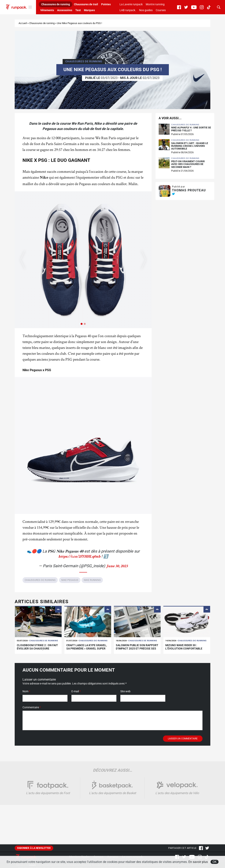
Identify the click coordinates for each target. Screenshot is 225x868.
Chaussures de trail (86, 4)
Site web (125, 695)
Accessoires (65, 10)
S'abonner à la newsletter (34, 852)
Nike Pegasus (70, 584)
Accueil (23, 27)
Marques (89, 10)
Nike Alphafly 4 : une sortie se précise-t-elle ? (191, 133)
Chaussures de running (56, 4)
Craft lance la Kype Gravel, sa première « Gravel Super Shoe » (87, 652)
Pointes (106, 4)
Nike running (92, 584)
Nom (26, 695)
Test (78, 10)
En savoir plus (198, 862)
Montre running (155, 4)
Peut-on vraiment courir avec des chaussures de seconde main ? (188, 168)
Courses (161, 10)
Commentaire (32, 711)
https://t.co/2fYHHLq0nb (79, 561)
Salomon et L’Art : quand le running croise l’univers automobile (190, 150)
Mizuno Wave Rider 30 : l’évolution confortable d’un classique (184, 652)
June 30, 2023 (117, 570)
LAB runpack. (128, 10)
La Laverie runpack (131, 4)
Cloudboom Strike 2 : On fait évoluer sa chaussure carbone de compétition (37, 652)
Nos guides (146, 10)
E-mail (76, 695)
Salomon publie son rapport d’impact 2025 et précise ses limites (137, 652)
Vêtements (47, 10)
